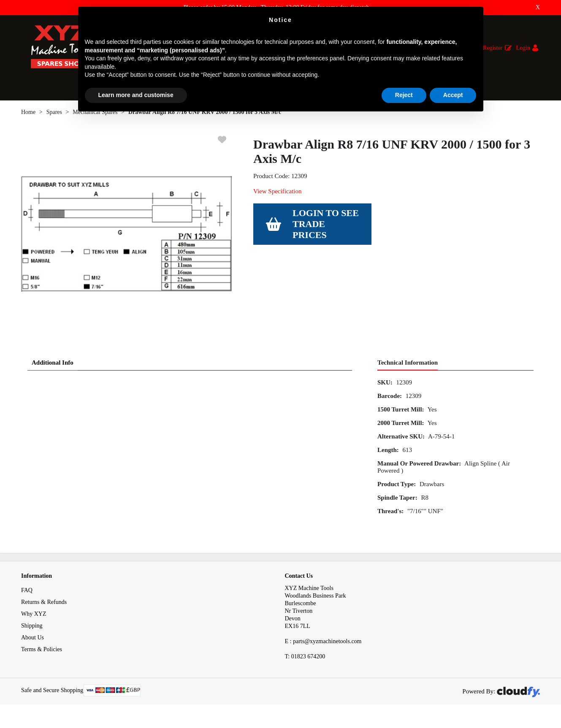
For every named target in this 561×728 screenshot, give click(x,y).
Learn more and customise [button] (136, 95)
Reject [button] (404, 95)
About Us (33, 642)
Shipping (32, 630)
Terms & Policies (42, 654)
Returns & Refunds (44, 606)
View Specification (277, 195)
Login (523, 48)
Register (493, 48)
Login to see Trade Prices (326, 228)
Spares (54, 116)
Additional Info (53, 367)
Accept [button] (453, 95)
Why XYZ (34, 618)
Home (28, 116)
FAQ (27, 594)
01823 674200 (305, 661)
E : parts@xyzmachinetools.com (323, 645)
